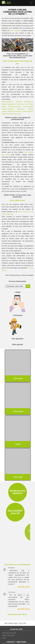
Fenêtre (4, 618)
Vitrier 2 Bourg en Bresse (11, 606)
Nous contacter (7, 633)
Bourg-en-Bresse (7, 102)
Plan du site (6, 628)
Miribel (31, 104)
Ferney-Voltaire (28, 107)
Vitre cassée (6, 616)
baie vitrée (6, 155)
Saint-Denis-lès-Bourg (13, 114)
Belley (4, 107)
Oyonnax (19, 102)
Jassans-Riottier (28, 111)
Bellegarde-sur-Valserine (15, 104)
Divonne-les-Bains (8, 109)
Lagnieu (4, 111)
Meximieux (21, 109)
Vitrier (4, 621)
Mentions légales (7, 631)
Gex (26, 104)
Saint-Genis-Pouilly (14, 107)
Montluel (11, 111)
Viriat (3, 114)
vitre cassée (29, 152)
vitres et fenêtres (15, 31)
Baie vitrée (13, 616)
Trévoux (30, 109)
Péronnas (18, 111)
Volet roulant (11, 618)
